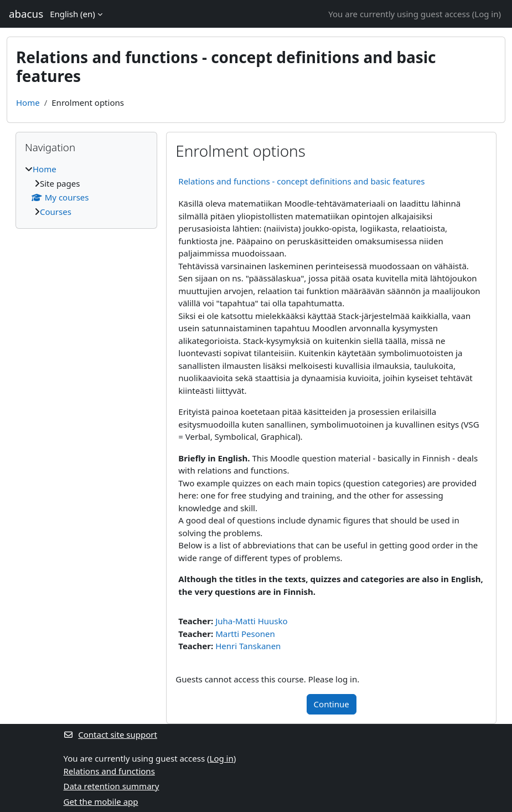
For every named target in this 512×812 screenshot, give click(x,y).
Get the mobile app (101, 801)
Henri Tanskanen (248, 646)
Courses (56, 212)
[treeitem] (86, 190)
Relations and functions (109, 771)
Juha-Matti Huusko (251, 621)
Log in (486, 14)
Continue (332, 704)
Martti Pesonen (245, 634)
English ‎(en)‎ (73, 14)
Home (28, 102)
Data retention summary (112, 786)
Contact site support (110, 734)
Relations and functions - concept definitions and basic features (301, 181)
